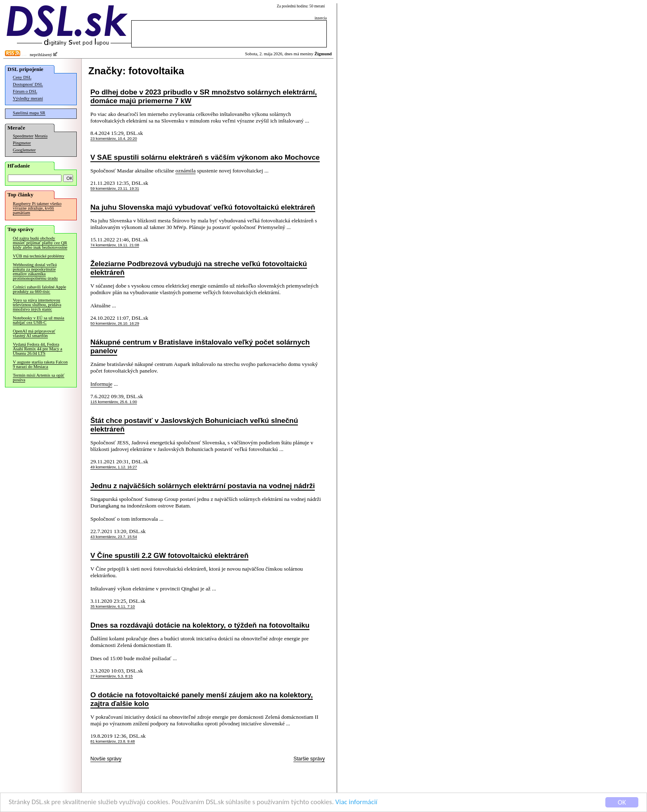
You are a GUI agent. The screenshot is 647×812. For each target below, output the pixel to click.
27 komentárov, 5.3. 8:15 (112, 676)
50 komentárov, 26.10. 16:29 (115, 323)
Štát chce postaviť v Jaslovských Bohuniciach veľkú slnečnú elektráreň (194, 425)
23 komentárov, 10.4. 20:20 (114, 139)
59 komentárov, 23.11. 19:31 (115, 189)
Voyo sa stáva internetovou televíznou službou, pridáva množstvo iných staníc (37, 305)
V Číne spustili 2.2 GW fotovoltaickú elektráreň (169, 555)
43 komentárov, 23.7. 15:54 (114, 537)
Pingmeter (22, 143)
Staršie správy (309, 759)
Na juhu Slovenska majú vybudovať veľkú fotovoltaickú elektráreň (203, 207)
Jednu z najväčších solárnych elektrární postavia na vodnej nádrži (203, 486)
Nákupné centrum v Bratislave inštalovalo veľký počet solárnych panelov (200, 346)
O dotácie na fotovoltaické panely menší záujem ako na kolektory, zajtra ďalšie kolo (202, 699)
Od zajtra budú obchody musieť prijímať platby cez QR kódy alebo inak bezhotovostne (40, 243)
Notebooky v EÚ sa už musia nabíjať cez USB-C (39, 320)
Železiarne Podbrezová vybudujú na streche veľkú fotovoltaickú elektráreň (199, 268)
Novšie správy (106, 759)
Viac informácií (357, 802)
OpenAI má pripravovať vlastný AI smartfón (34, 333)
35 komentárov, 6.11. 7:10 (113, 607)
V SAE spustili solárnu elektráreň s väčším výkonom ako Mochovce (205, 157)
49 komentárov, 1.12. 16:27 (114, 467)
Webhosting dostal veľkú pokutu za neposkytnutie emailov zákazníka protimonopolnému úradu (35, 271)
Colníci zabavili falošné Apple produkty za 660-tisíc (39, 289)
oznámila (185, 171)
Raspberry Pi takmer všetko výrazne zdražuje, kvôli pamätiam (37, 208)
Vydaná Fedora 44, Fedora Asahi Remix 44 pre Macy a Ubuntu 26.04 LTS (38, 349)
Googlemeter (24, 150)
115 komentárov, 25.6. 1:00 (114, 402)
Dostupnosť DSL (28, 84)
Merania (41, 136)
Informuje (101, 384)
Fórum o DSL (25, 91)
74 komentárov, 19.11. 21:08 (115, 245)
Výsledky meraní (28, 98)
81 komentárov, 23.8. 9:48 (113, 741)
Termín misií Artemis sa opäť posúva (39, 378)
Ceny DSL (22, 77)
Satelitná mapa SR (29, 113)
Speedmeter (23, 136)
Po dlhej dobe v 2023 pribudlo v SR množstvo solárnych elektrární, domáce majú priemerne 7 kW (204, 96)
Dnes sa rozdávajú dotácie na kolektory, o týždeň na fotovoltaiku (200, 625)
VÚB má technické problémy (39, 256)
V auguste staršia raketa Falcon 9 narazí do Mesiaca (40, 364)
